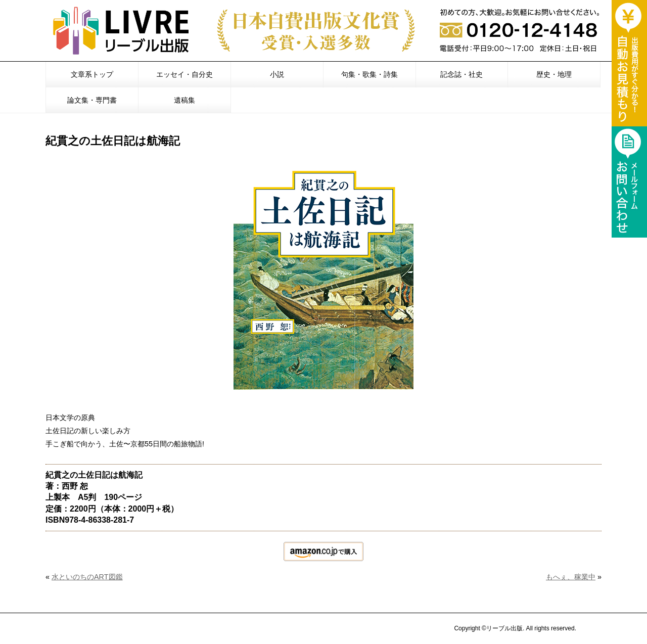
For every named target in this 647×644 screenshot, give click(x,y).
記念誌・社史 (461, 74)
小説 (277, 74)
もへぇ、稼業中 (571, 577)
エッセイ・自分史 (184, 74)
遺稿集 (184, 100)
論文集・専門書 (92, 100)
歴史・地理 (554, 74)
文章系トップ (92, 74)
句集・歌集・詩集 (369, 74)
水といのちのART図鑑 (87, 577)
